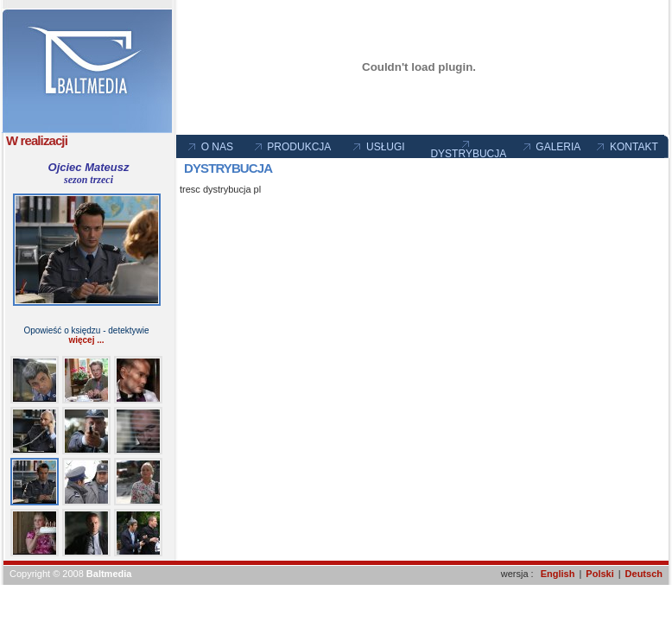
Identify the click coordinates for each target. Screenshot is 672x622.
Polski (599, 574)
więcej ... (86, 340)
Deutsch (644, 574)
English (558, 574)
